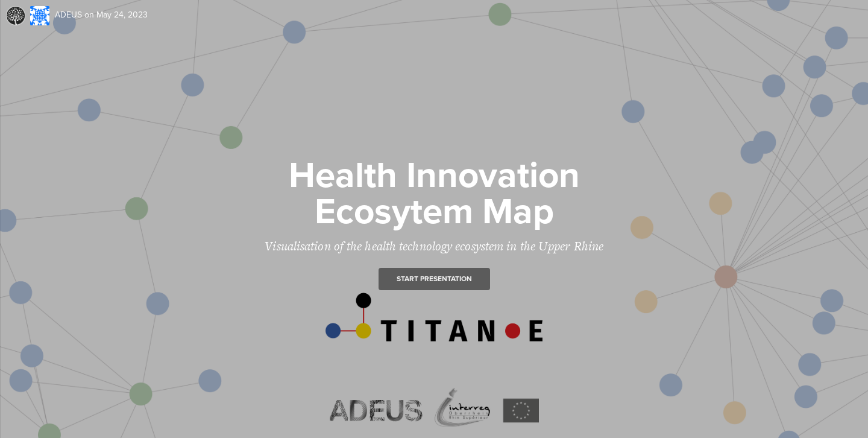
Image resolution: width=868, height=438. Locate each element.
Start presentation (434, 279)
